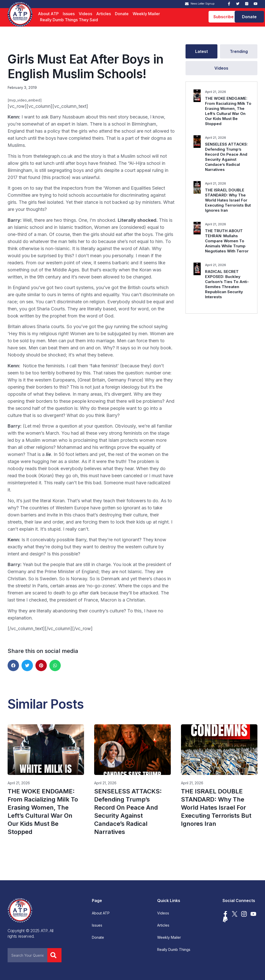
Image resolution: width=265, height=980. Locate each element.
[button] (13, 665)
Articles (104, 14)
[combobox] (27, 955)
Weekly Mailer (146, 14)
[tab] (202, 51)
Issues (69, 14)
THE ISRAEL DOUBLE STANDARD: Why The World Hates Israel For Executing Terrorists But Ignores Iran (228, 200)
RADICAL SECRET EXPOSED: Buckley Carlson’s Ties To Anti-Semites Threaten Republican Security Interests (227, 284)
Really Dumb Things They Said (69, 20)
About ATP (48, 14)
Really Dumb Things (174, 950)
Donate (122, 14)
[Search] (54, 955)
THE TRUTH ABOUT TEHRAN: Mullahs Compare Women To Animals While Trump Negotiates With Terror (227, 241)
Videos (85, 14)
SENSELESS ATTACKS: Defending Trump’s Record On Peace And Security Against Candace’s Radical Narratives (226, 157)
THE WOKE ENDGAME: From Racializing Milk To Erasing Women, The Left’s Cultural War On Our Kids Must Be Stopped (228, 111)
